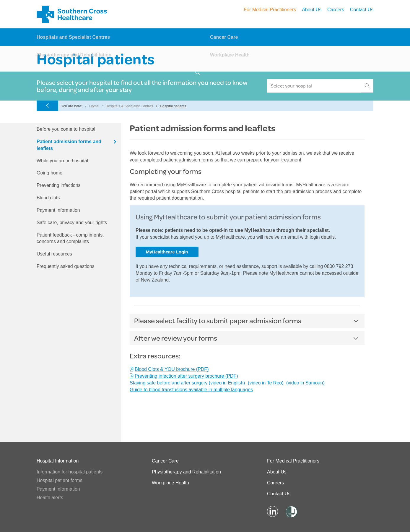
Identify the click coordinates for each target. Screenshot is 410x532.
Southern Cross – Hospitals (73, 14)
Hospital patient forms (60, 480)
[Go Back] (47, 106)
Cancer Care (224, 37)
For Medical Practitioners (270, 10)
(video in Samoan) (305, 383)
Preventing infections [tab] (59, 185)
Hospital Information (58, 461)
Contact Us (362, 10)
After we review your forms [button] (176, 338)
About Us (312, 10)
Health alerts (50, 498)
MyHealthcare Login (167, 252)
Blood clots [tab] (48, 198)
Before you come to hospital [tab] (66, 129)
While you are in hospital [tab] (62, 161)
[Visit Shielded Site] (291, 512)
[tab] (247, 321)
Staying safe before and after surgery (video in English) (187, 383)
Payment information (58, 489)
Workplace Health (230, 55)
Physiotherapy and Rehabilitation (74, 55)
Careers (336, 10)
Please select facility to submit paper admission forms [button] (218, 321)
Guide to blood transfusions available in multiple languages (191, 390)
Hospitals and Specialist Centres (73, 37)
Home (94, 106)
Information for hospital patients (70, 472)
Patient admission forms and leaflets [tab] (69, 145)
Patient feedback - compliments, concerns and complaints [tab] (70, 238)
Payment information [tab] (58, 210)
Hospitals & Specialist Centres (129, 106)
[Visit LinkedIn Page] (272, 512)
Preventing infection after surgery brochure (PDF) (186, 376)
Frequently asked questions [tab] (66, 266)
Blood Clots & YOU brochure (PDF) (172, 369)
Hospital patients (173, 106)
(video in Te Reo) (266, 383)
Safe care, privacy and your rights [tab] (72, 223)
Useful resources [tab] (54, 254)
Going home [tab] (49, 173)
